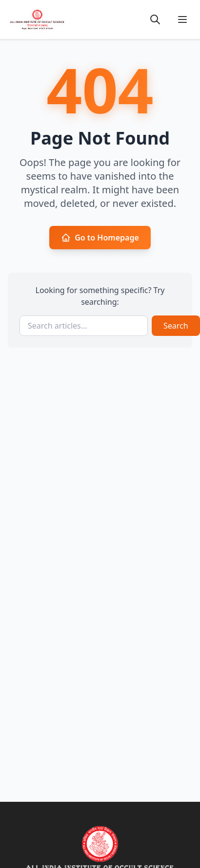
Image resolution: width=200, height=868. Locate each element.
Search (176, 326)
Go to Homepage (100, 238)
